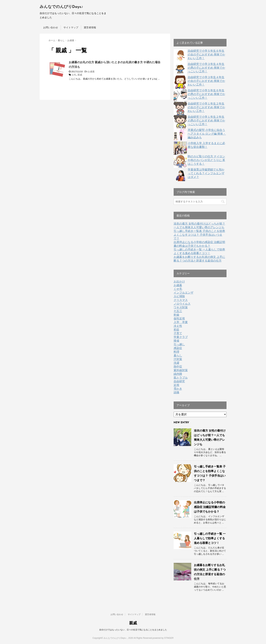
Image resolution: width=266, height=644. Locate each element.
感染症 (178, 348)
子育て (178, 333)
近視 (176, 385)
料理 (176, 352)
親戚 (80, 75)
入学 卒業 (181, 322)
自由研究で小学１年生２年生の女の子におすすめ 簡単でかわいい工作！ (206, 107)
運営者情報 (90, 27)
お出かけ (179, 282)
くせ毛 (178, 289)
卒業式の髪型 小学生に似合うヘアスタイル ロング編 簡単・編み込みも (207, 134)
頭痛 (176, 392)
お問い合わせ (51, 27)
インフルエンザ (184, 293)
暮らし (178, 355)
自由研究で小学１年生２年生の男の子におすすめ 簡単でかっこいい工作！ (206, 120)
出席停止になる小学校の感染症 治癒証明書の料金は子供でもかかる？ (210, 507)
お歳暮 (91, 72)
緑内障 (178, 374)
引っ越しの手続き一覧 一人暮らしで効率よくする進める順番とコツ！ (210, 538)
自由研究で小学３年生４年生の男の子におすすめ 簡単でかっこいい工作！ (206, 68)
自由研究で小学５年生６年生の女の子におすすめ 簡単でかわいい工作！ (206, 54)
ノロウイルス (182, 304)
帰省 (176, 341)
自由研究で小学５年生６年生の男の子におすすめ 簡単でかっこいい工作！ (206, 94)
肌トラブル (181, 378)
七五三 (178, 311)
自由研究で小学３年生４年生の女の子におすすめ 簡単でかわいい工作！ (206, 81)
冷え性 (178, 326)
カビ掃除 (179, 296)
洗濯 (176, 363)
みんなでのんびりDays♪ (61, 7)
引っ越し (179, 344)
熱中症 (178, 367)
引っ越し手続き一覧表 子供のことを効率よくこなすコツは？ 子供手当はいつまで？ (199, 235)
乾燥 (176, 315)
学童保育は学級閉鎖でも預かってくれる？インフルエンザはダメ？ (206, 173)
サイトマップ (71, 27)
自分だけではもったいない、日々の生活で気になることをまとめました (133, 630)
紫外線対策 (181, 370)
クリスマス (181, 300)
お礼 (74, 75)
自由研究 (179, 381)
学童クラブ (181, 337)
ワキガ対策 (181, 307)
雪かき (178, 389)
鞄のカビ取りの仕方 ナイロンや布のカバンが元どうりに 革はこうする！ (206, 160)
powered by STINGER (163, 638)
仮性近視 (179, 318)
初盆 (176, 330)
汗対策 (178, 359)
